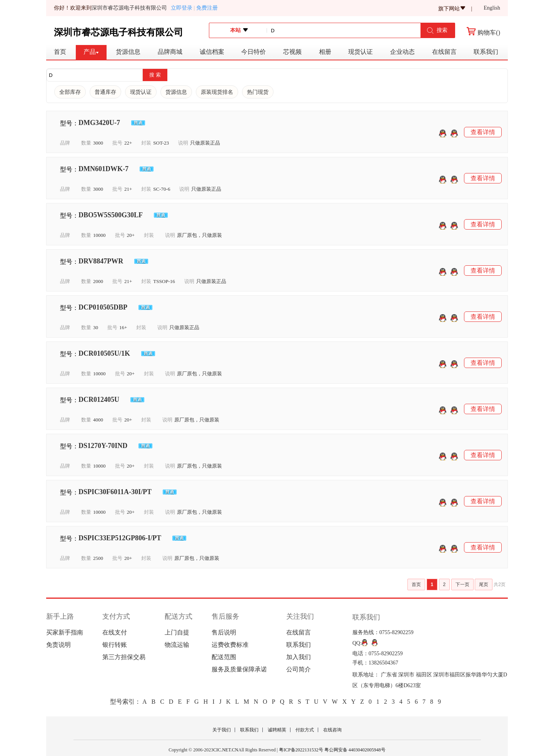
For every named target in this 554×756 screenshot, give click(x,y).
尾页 (484, 584)
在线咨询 (332, 730)
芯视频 (292, 52)
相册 (325, 52)
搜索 (437, 31)
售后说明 (224, 632)
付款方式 (305, 730)
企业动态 (402, 52)
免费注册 (207, 8)
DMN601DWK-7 (103, 169)
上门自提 (177, 632)
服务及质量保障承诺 (239, 669)
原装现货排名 (217, 92)
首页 (60, 52)
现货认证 (360, 52)
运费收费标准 (230, 645)
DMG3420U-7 (99, 123)
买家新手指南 (65, 632)
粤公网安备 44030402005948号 (354, 750)
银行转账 (115, 645)
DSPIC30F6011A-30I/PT (115, 492)
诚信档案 (212, 52)
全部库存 (70, 92)
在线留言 (444, 52)
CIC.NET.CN (226, 750)
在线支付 (115, 632)
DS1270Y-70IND (103, 446)
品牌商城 (170, 52)
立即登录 (183, 8)
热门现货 (258, 92)
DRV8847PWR (101, 261)
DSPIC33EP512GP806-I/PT (120, 538)
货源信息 (128, 52)
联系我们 (486, 52)
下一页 (462, 584)
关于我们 (222, 730)
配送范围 (224, 657)
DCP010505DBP (103, 307)
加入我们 (299, 657)
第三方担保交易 (124, 657)
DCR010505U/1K (104, 353)
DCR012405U (99, 400)
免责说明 (58, 645)
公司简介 (299, 669)
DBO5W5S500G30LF (111, 215)
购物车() (483, 32)
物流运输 (177, 645)
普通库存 (105, 92)
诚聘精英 (277, 730)
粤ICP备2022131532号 (301, 750)
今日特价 (254, 52)
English (492, 8)
